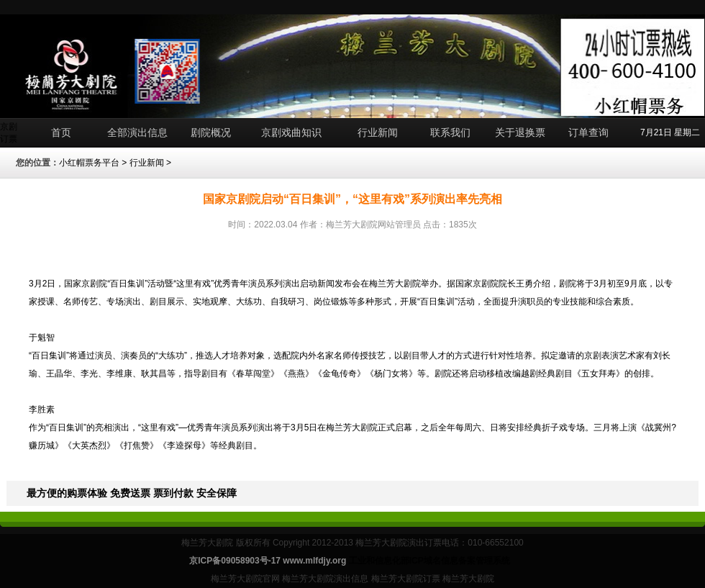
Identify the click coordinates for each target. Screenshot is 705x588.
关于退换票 (520, 132)
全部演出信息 (137, 132)
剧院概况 (211, 132)
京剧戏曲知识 (291, 132)
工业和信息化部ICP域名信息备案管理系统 (429, 561)
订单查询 (588, 132)
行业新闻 (378, 132)
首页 (61, 132)
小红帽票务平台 (89, 163)
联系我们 (450, 132)
